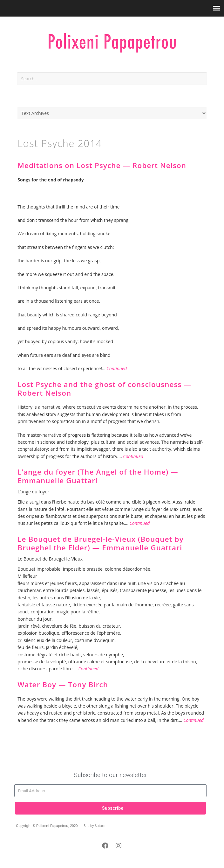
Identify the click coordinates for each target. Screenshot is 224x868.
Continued (117, 368)
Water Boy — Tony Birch (63, 685)
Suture (100, 826)
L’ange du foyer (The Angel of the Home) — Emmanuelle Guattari (98, 476)
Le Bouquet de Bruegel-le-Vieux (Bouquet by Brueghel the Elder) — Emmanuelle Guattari (101, 543)
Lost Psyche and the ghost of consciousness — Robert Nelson (104, 389)
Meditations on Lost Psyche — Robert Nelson (102, 165)
